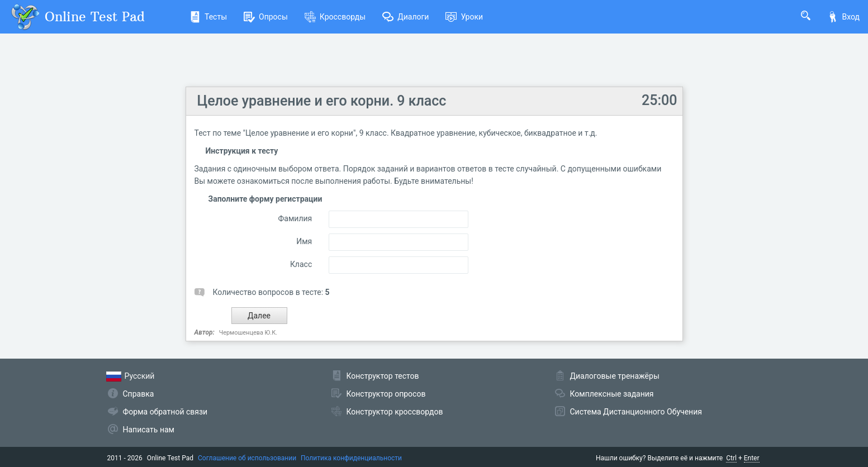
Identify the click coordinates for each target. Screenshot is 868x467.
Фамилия (295, 218)
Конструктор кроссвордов (395, 412)
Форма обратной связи (165, 412)
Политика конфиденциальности (351, 458)
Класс (301, 264)
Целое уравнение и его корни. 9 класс (322, 101)
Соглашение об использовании (247, 458)
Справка (139, 394)
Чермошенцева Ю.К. (248, 333)
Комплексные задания (612, 394)
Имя (304, 241)
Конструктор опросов (386, 394)
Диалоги (405, 17)
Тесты (208, 17)
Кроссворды (335, 17)
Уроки (464, 17)
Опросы (266, 17)
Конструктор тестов (383, 376)
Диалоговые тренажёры (615, 376)
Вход (843, 17)
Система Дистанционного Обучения (636, 412)
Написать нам (149, 430)
